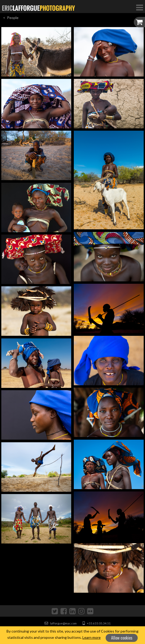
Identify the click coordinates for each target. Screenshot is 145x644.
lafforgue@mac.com (61, 623)
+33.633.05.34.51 (97, 623)
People (13, 18)
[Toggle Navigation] (140, 7)
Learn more (92, 637)
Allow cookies (122, 638)
